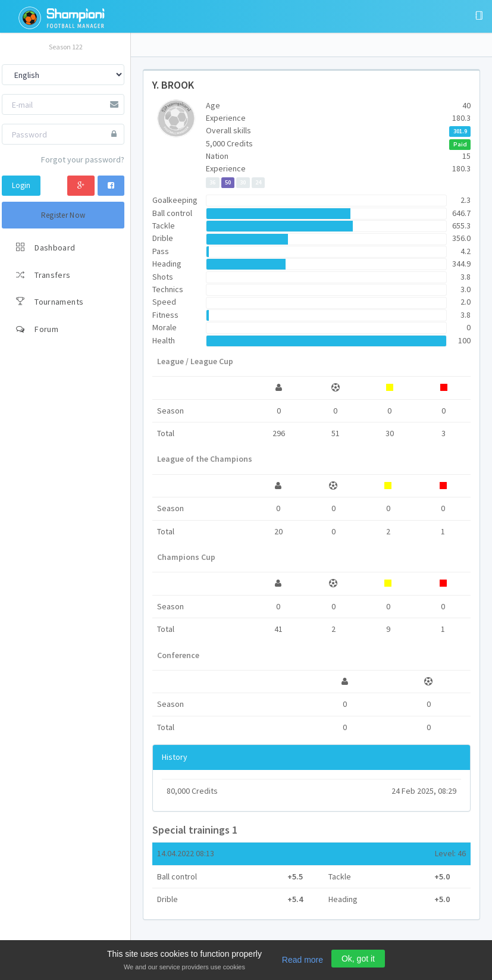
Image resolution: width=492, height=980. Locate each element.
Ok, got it (358, 959)
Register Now (63, 215)
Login (21, 185)
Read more (303, 960)
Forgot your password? (83, 159)
